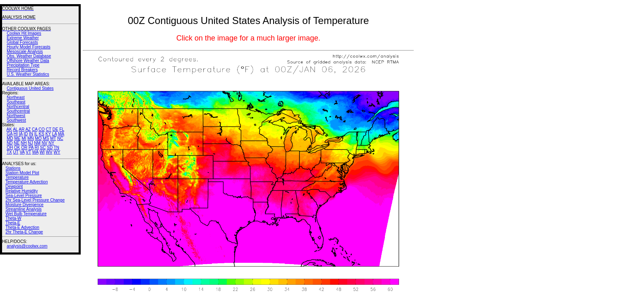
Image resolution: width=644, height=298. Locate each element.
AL (15, 129)
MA (61, 134)
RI (37, 148)
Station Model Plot (22, 173)
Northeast (16, 97)
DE (55, 129)
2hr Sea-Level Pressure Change (35, 200)
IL (36, 134)
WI (42, 152)
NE (17, 143)
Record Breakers (22, 70)
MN (31, 138)
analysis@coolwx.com (27, 246)
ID (26, 134)
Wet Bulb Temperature (26, 214)
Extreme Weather (23, 38)
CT (49, 129)
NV (45, 143)
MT (53, 138)
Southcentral (18, 111)
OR (24, 148)
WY (57, 152)
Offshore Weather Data (28, 61)
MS (46, 138)
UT (16, 152)
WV (49, 152)
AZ (28, 129)
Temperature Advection (26, 182)
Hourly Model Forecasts (29, 47)
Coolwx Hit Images (24, 33)
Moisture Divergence (24, 205)
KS (42, 134)
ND (10, 143)
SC (43, 148)
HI (16, 134)
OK (17, 148)
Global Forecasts (22, 42)
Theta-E (13, 223)
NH (24, 143)
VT (28, 152)
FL (62, 129)
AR (22, 129)
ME (17, 138)
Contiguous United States (30, 88)
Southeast (16, 102)
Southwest (16, 120)
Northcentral (18, 107)
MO (38, 138)
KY (48, 134)
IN (31, 134)
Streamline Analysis (23, 209)
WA (35, 152)
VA (22, 152)
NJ (30, 143)
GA (10, 134)
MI (24, 138)
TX (9, 152)
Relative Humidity (22, 191)
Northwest (16, 116)
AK (9, 129)
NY (51, 143)
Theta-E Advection (22, 227)
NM (37, 143)
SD (50, 148)
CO (42, 129)
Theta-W (13, 218)
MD (10, 138)
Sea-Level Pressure (24, 196)
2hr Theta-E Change (24, 232)
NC (60, 138)
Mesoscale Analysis (25, 52)
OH (10, 148)
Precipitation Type (23, 65)
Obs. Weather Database (29, 56)
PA (31, 148)
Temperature (17, 177)
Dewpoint (14, 186)
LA (55, 134)
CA (35, 129)
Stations (13, 168)
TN (56, 148)
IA (21, 134)
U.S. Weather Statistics (28, 74)
